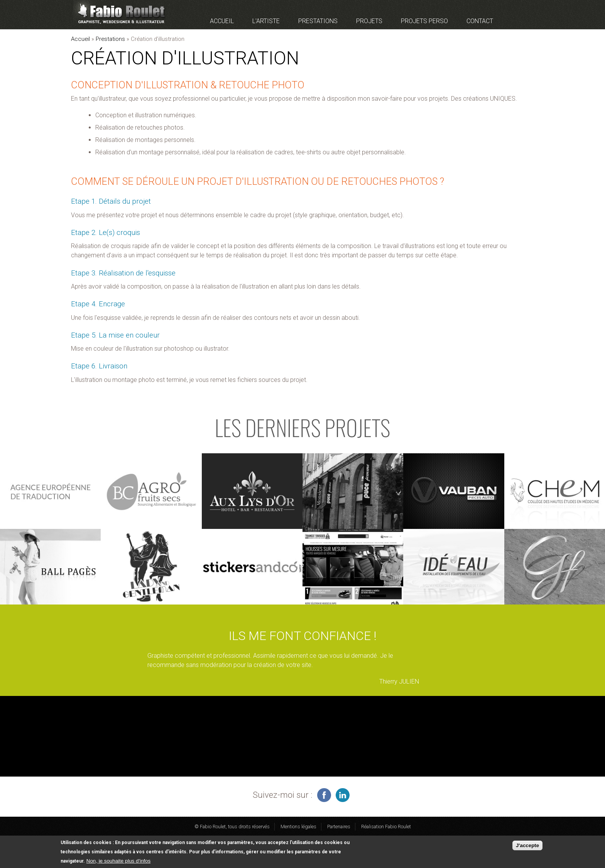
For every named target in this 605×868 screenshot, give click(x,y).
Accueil (222, 21)
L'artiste (266, 21)
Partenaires (339, 827)
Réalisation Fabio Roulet (386, 827)
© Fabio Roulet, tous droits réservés (232, 827)
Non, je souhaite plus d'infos (118, 862)
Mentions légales (298, 827)
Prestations (318, 21)
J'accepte (527, 846)
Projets (369, 21)
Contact (480, 21)
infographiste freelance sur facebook (324, 795)
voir (50, 491)
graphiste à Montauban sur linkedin (343, 795)
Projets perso (424, 21)
